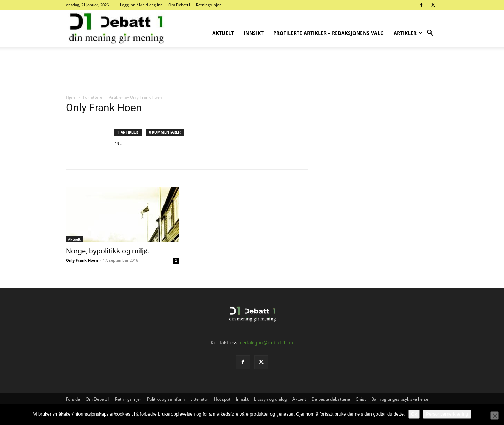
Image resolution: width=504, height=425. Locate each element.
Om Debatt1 (179, 5)
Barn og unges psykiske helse (400, 399)
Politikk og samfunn (166, 399)
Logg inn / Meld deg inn (141, 5)
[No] (495, 416)
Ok (414, 414)
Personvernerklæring (447, 414)
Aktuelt (223, 33)
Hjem (71, 97)
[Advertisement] (252, 71)
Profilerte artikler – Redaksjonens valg (329, 33)
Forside (73, 399)
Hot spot (222, 399)
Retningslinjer (208, 5)
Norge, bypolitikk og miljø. (108, 251)
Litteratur (199, 399)
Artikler (407, 33)
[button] (430, 34)
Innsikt (254, 33)
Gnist (361, 399)
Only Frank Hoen (82, 260)
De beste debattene (331, 399)
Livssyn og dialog (270, 399)
